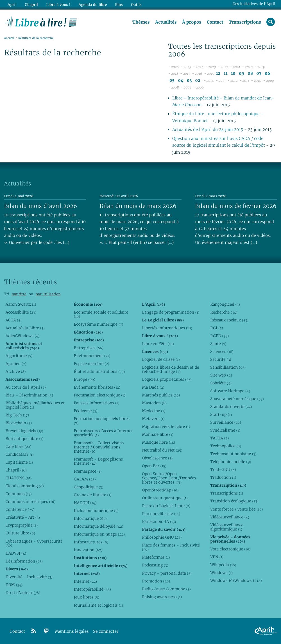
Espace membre (92, 364)
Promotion (156, 581)
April (12, 5)
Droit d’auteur (23, 593)
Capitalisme (19, 462)
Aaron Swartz (21, 304)
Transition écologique (234, 501)
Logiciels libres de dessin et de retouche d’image (170, 369)
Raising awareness (162, 597)
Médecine (154, 411)
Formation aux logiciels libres (102, 421)
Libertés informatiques (167, 328)
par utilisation (48, 294)
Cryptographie (22, 525)
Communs (19, 494)
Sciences (222, 352)
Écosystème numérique (99, 324)
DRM (14, 585)
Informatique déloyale (99, 526)
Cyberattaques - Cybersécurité (34, 543)
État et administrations (99, 371)
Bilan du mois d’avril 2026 (40, 206)
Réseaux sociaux (229, 320)
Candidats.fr (20, 454)
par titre (19, 294)
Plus (118, 5)
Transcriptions (245, 22)
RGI (217, 328)
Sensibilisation (228, 367)
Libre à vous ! (58, 5)
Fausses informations (97, 403)
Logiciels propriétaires (167, 379)
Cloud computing (25, 486)
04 (181, 80)
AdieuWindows (22, 336)
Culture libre (20, 533)
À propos (192, 22)
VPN (217, 557)
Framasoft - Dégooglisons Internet (98, 461)
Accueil (9, 38)
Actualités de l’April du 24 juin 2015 (208, 130)
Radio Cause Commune (166, 589)
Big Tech (17, 415)
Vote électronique (230, 549)
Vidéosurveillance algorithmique (227, 527)
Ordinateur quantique (165, 498)
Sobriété (221, 383)
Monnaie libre (158, 434)
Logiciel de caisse (161, 359)
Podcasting (155, 565)
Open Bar (154, 466)
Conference (20, 509)
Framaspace (88, 471)
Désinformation (24, 561)
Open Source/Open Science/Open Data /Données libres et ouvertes (169, 478)
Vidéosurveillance (230, 517)
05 (172, 80)
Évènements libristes (97, 387)
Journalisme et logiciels (98, 605)
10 (233, 73)
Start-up (221, 414)
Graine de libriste (93, 495)
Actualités (166, 22)
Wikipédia (223, 565)
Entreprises (89, 348)
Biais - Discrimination (29, 395)
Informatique (90, 518)
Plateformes (156, 557)
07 (259, 73)
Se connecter (106, 631)
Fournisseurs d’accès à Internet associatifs (103, 433)
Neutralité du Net (162, 450)
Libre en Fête (158, 344)
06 (267, 73)
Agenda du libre (92, 5)
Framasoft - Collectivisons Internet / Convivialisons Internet (99, 447)
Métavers (153, 419)
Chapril (16, 470)
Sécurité (221, 359)
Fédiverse (86, 411)
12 (218, 73)
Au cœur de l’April (26, 387)
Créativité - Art (23, 517)
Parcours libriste (161, 514)
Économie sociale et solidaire (101, 314)
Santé (218, 344)
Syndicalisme (225, 430)
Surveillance (226, 422)
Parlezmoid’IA (159, 521)
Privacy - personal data (167, 573)
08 (250, 73)
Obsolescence (157, 458)
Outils (136, 5)
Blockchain (19, 423)
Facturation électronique (100, 395)
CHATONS (19, 478)
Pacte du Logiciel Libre (166, 506)
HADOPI (85, 503)
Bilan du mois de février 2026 (236, 206)
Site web (221, 375)
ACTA (14, 320)
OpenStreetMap (160, 490)
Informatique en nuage (99, 534)
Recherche (224, 312)
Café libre (18, 446)
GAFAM (85, 479)
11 (226, 73)
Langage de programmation (171, 312)
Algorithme (19, 356)
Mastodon (154, 403)
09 (242, 73)
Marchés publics (161, 395)
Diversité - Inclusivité (29, 577)
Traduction (223, 477)
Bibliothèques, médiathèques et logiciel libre (35, 405)
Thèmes (141, 22)
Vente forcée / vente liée (236, 509)
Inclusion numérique (96, 511)
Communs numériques (30, 502)
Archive (16, 371)
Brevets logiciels (24, 431)
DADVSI (16, 553)
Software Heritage (230, 391)
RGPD (219, 336)
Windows (221, 573)
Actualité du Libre (25, 328)
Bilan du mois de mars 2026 (138, 206)
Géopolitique (89, 487)
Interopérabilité (92, 589)
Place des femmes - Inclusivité (171, 547)
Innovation (88, 550)
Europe (85, 379)
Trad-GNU (223, 470)
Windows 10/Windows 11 (236, 580)
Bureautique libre (24, 439)
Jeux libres (87, 597)
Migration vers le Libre (166, 427)
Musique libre (158, 442)
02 (198, 80)
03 (189, 80)
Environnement (92, 356)
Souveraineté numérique (237, 399)
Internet (85, 581)
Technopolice (226, 446)
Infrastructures (91, 542)
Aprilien (16, 364)
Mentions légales (72, 631)
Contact (215, 22)
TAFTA (219, 438)
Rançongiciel (225, 304)
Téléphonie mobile (231, 462)
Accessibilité (21, 312)
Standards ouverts (231, 407)
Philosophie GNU (162, 537)
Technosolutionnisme (233, 454)
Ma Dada (153, 387)
